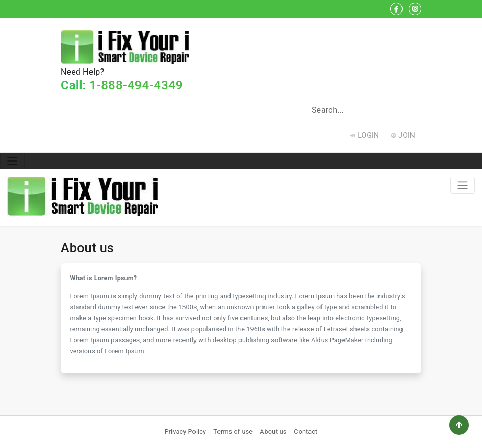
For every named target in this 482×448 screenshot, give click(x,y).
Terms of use (233, 432)
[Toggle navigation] (12, 161)
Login (368, 135)
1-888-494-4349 (136, 85)
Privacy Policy (186, 432)
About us (273, 432)
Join (407, 135)
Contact (306, 432)
